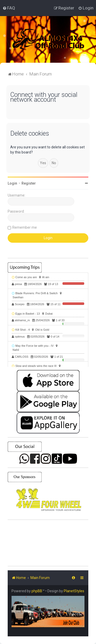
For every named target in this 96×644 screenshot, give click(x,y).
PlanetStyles (74, 591)
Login (12, 183)
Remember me (25, 227)
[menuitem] (9, 8)
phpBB (37, 591)
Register (29, 183)
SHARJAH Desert (48, 543)
